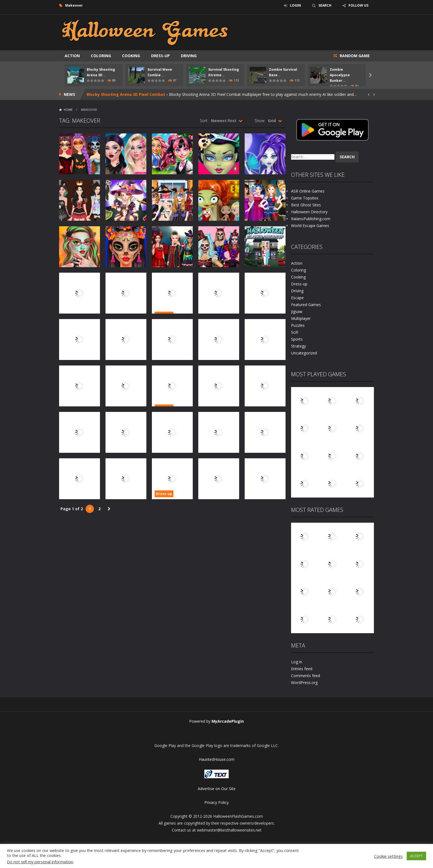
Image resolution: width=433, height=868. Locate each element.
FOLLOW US (358, 5)
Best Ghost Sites (306, 205)
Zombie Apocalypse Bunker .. (340, 75)
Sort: (204, 121)
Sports (297, 339)
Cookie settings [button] (388, 856)
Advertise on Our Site (217, 789)
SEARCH (325, 5)
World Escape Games (310, 226)
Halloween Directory (309, 212)
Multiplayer (301, 318)
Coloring (101, 56)
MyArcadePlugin (228, 721)
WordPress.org (304, 682)
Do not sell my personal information (40, 862)
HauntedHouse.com (217, 759)
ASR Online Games (308, 191)
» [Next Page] (109, 509)
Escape (297, 298)
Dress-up (160, 56)
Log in (297, 662)
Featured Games (306, 305)
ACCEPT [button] (416, 856)
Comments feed (306, 676)
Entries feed (302, 669)
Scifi (295, 332)
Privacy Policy (216, 802)
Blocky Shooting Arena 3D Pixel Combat (126, 94)
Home (68, 110)
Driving (189, 56)
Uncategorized (304, 353)
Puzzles (298, 325)
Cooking (131, 56)
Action (72, 56)
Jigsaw (297, 311)
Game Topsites (305, 198)
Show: (260, 121)
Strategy (299, 346)
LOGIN (295, 5)
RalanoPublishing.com (311, 219)
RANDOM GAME (354, 56)
